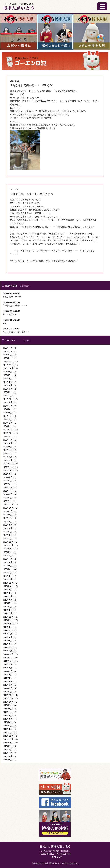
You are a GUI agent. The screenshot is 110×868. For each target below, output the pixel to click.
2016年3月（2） (10, 726)
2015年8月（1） (10, 749)
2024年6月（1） (10, 409)
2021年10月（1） (11, 508)
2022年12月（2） (11, 464)
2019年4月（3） (10, 607)
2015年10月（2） (11, 743)
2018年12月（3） (11, 617)
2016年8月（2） (10, 709)
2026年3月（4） (10, 351)
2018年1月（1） (10, 651)
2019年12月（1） (11, 583)
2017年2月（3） (10, 688)
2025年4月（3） (10, 385)
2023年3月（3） (10, 453)
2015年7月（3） (10, 753)
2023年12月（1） (11, 430)
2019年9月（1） (10, 589)
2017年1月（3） (10, 692)
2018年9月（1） (10, 627)
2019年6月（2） (10, 600)
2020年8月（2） (10, 556)
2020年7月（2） (10, 559)
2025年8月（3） (10, 372)
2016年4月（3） (10, 722)
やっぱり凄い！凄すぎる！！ (16, 332)
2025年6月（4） (10, 379)
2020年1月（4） (10, 579)
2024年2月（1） (10, 423)
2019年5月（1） (10, 603)
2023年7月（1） (10, 440)
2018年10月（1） (11, 624)
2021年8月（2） (10, 515)
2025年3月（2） (10, 389)
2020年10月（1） (11, 549)
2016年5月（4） (10, 719)
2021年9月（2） (10, 511)
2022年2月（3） (10, 498)
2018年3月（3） (10, 644)
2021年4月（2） (10, 528)
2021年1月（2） (10, 539)
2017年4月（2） (10, 681)
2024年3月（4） (10, 419)
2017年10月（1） (11, 661)
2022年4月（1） (10, 491)
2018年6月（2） (10, 637)
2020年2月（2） (10, 576)
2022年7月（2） (10, 481)
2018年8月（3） (10, 630)
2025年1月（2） (10, 396)
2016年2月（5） (10, 729)
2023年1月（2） (10, 460)
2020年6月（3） (10, 562)
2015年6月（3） (10, 756)
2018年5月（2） (10, 641)
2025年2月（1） (10, 392)
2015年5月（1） (10, 760)
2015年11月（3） (11, 739)
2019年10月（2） (11, 586)
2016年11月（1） (11, 698)
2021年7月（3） (10, 518)
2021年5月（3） (10, 525)
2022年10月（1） (11, 470)
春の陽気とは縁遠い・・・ (15, 305)
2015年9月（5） (10, 746)
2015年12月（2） (11, 736)
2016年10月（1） (11, 702)
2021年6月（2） (10, 522)
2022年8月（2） (10, 477)
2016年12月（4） (11, 695)
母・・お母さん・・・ (13, 314)
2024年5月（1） (10, 413)
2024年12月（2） (11, 399)
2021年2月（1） (10, 535)
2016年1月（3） (10, 733)
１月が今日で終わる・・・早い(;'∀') (32, 85)
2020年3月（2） (10, 573)
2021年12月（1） (11, 504)
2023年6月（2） (10, 443)
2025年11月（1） (11, 365)
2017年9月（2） (10, 664)
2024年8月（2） (10, 402)
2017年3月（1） (10, 685)
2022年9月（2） (10, 474)
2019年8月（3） (10, 593)
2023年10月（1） (11, 433)
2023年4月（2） (10, 450)
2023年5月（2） (10, 447)
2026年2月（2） (10, 355)
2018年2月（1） (10, 647)
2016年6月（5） (10, 716)
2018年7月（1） (10, 634)
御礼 (5, 323)
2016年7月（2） (10, 712)
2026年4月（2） (10, 348)
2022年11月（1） (11, 467)
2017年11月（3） (11, 658)
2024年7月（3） (10, 406)
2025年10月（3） (11, 368)
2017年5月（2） (10, 678)
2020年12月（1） (11, 542)
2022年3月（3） (10, 494)
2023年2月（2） (10, 457)
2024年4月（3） (10, 416)
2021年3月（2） (10, 532)
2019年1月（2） (10, 613)
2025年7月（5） (10, 375)
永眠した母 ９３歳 (12, 297)
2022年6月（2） (10, 484)
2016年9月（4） (10, 705)
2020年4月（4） (10, 569)
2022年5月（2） (10, 487)
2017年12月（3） (11, 654)
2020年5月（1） (10, 566)
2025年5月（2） (10, 382)
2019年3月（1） (10, 610)
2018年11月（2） (11, 620)
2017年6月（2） (10, 675)
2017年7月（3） (10, 671)
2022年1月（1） (10, 501)
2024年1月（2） (10, 426)
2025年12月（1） (11, 362)
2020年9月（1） (10, 552)
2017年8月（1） (10, 668)
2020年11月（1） (11, 545)
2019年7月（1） (10, 596)
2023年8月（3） (10, 436)
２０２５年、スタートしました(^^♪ (32, 194)
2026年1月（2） (10, 358)
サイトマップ (57, 857)
